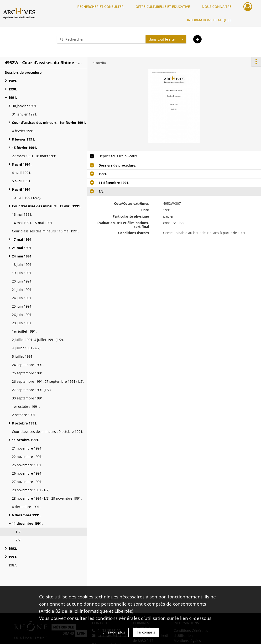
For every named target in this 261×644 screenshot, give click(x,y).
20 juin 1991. (22, 281)
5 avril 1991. (22, 181)
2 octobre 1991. (24, 415)
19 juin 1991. (22, 273)
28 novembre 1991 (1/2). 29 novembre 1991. (47, 498)
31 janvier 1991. (25, 114)
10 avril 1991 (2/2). (26, 198)
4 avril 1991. (22, 173)
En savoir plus (114, 632)
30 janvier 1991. (25, 106)
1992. (13, 548)
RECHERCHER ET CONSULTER (100, 7)
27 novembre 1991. (27, 482)
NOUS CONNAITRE (217, 7)
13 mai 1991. (22, 214)
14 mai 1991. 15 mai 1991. (33, 223)
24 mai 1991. (22, 256)
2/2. (18, 540)
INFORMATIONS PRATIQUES (209, 20)
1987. (13, 565)
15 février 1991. (24, 148)
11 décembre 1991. (27, 523)
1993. (13, 557)
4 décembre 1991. (26, 507)
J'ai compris (146, 632)
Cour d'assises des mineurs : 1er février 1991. (49, 123)
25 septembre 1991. (28, 373)
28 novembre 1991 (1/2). (31, 490)
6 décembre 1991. (26, 515)
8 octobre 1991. (25, 423)
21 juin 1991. (22, 290)
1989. (13, 81)
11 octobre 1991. (26, 440)
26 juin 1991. (22, 315)
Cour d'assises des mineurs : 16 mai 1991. (45, 231)
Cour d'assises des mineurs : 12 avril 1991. (46, 206)
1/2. (18, 532)
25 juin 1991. (22, 306)
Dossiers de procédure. (24, 72)
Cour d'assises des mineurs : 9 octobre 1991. (48, 432)
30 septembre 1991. (28, 398)
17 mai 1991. (22, 239)
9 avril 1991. (22, 189)
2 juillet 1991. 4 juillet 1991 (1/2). (38, 340)
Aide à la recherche (76, 48)
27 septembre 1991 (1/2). (32, 390)
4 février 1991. (23, 131)
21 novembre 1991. (27, 448)
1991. (13, 97)
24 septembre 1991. (28, 365)
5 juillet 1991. (23, 356)
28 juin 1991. (22, 323)
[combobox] (166, 39)
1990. (13, 89)
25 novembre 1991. (27, 465)
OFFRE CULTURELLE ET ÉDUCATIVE (163, 7)
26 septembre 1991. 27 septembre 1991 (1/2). (48, 381)
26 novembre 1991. (27, 473)
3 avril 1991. (22, 164)
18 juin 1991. (22, 264)
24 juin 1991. (22, 298)
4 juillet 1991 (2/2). (27, 348)
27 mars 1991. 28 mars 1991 (34, 156)
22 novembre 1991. (27, 457)
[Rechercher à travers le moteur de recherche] (104, 39)
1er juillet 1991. (24, 331)
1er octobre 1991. (26, 406)
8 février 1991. (23, 139)
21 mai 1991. (22, 248)
